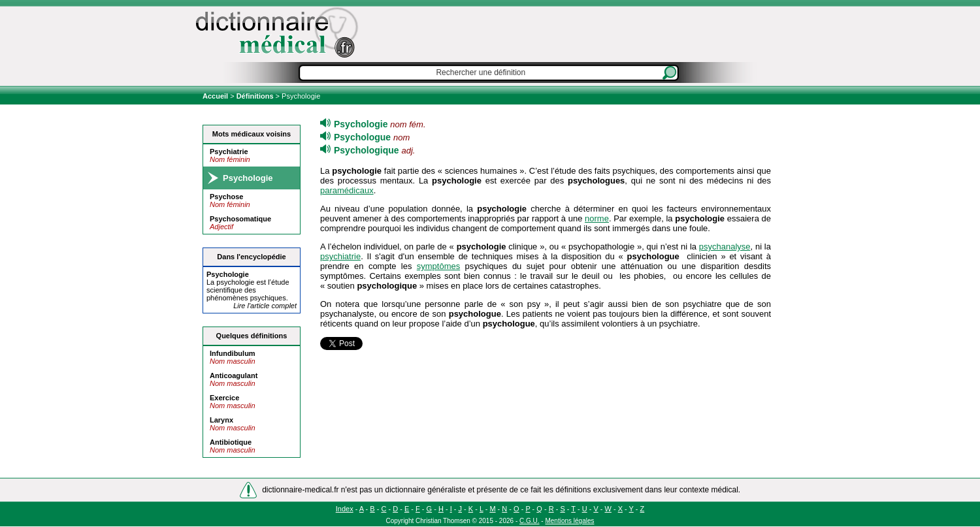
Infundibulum (233, 353)
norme (597, 218)
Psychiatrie (229, 152)
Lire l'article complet (265, 306)
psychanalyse (725, 247)
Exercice (224, 398)
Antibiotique (231, 442)
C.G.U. (530, 521)
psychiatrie (340, 256)
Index (345, 509)
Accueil (216, 96)
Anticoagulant (234, 375)
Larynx (221, 420)
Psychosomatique (240, 219)
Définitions (255, 96)
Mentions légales (569, 521)
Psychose (226, 197)
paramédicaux (347, 190)
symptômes (438, 266)
